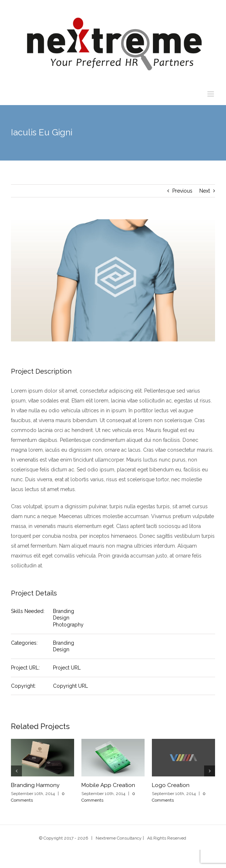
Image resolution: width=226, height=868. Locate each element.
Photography (68, 625)
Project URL (67, 668)
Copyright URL (70, 686)
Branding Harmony (35, 785)
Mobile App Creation (108, 785)
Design (61, 618)
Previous (182, 191)
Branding (64, 611)
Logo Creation (171, 785)
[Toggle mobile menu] (211, 94)
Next (205, 191)
